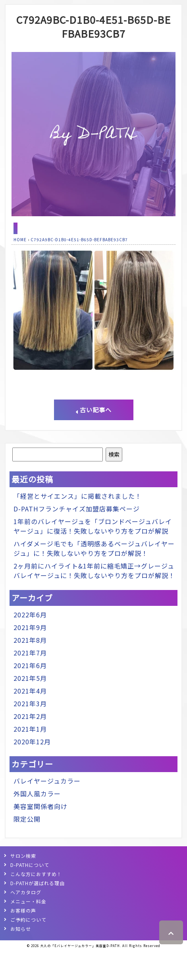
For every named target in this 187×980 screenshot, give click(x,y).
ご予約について (28, 919)
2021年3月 (30, 703)
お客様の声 (23, 910)
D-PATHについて (30, 865)
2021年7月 (30, 653)
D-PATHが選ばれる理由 (38, 883)
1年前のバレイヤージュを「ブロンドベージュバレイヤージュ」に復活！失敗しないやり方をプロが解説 (93, 526)
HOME (20, 239)
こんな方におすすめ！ (36, 874)
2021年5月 (30, 678)
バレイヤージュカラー (47, 781)
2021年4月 (30, 691)
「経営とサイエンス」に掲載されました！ (78, 496)
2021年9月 (30, 627)
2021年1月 (30, 729)
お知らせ (21, 929)
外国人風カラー (37, 794)
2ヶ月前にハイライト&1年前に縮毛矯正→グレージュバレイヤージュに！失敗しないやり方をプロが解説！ (94, 571)
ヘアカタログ (26, 892)
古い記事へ (93, 410)
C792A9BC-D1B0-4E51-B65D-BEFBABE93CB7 (93, 26)
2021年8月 (30, 640)
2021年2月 (30, 716)
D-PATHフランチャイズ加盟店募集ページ (77, 509)
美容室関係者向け (40, 806)
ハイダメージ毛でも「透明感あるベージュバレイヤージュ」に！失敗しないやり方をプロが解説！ (94, 548)
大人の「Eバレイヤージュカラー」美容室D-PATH (80, 946)
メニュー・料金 (28, 901)
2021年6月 (30, 665)
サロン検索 (23, 856)
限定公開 (27, 819)
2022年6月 (30, 615)
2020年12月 (32, 742)
